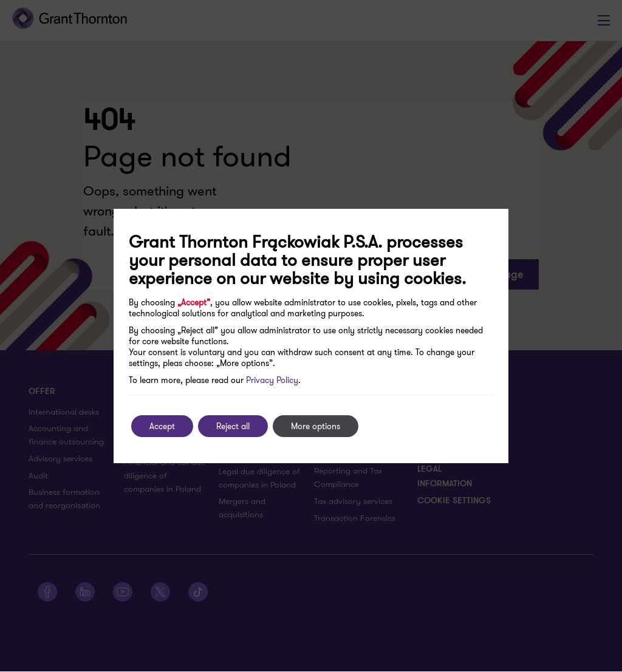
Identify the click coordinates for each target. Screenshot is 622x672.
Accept (162, 426)
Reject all (233, 426)
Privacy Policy (272, 380)
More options (316, 426)
